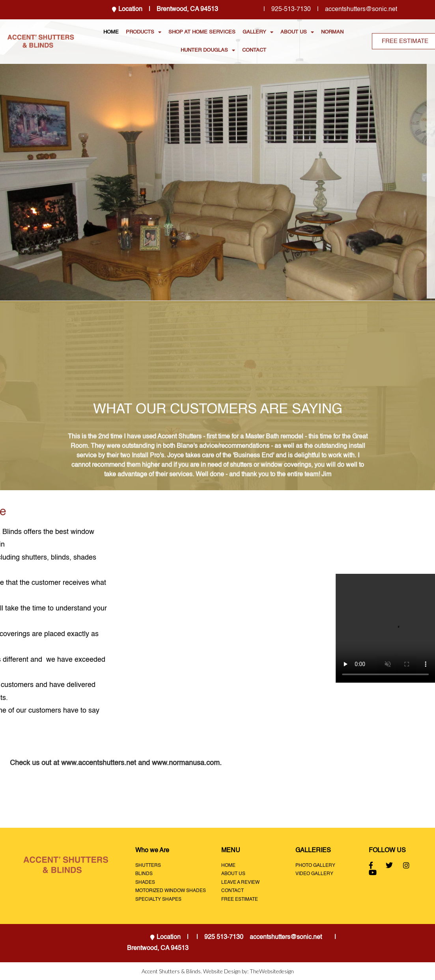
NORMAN (332, 32)
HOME (111, 32)
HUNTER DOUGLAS (208, 50)
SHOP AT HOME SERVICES (202, 32)
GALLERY (258, 32)
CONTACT (254, 50)
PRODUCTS (144, 32)
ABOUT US (297, 32)
